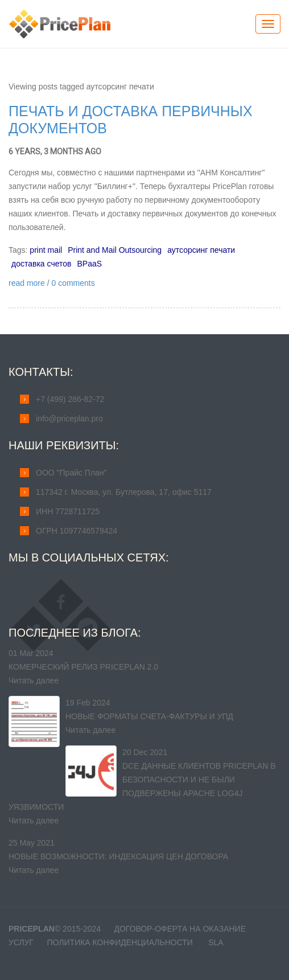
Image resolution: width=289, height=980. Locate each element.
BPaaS (89, 264)
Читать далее (34, 680)
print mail (46, 250)
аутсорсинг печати (201, 250)
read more (27, 283)
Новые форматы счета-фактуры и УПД (149, 716)
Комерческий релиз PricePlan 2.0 (83, 667)
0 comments (73, 283)
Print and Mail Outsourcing (115, 250)
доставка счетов (41, 264)
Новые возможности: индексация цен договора (118, 856)
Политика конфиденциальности (120, 942)
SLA (216, 942)
